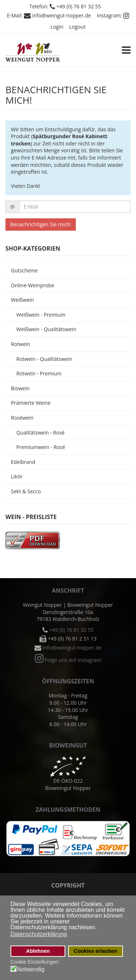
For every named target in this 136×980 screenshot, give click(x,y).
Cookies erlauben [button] (95, 951)
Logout (77, 27)
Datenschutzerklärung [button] (39, 934)
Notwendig (31, 969)
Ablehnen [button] (38, 951)
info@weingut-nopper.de (62, 15)
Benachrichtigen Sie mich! (41, 224)
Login (57, 27)
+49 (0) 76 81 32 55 (79, 6)
